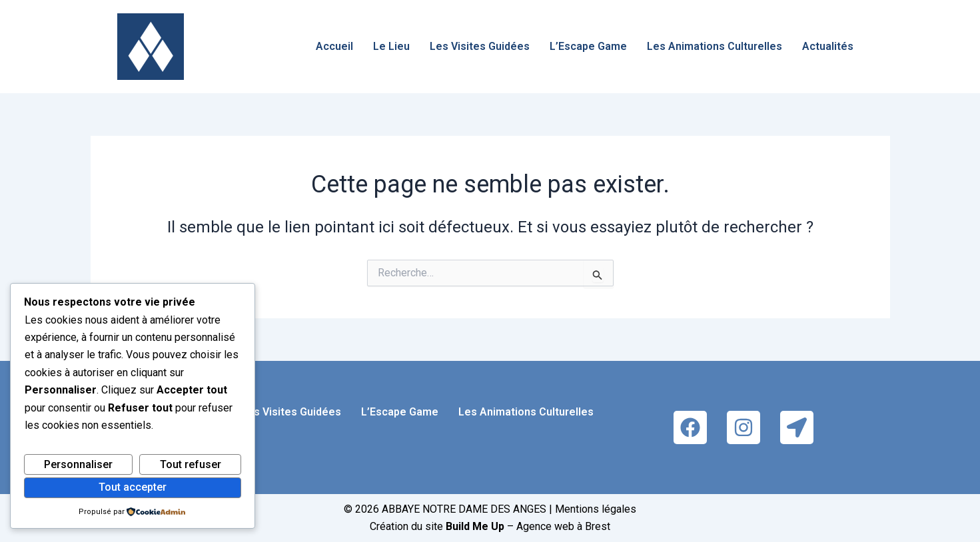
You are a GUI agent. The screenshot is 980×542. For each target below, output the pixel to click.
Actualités (828, 46)
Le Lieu (391, 46)
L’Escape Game (588, 46)
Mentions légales (596, 509)
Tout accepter (133, 487)
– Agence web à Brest (528, 526)
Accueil (334, 46)
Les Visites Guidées (480, 46)
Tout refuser (191, 464)
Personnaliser (78, 464)
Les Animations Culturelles (715, 46)
